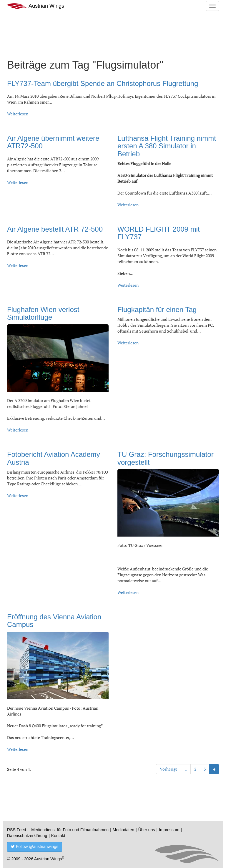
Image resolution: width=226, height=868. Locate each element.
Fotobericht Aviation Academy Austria (54, 458)
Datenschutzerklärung (27, 836)
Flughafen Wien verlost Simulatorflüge (43, 313)
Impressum (169, 830)
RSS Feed (17, 830)
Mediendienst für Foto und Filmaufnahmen (70, 830)
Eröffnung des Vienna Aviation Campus (54, 621)
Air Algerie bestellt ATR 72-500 (55, 229)
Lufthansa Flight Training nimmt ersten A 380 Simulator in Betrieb (167, 146)
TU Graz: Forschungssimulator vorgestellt (166, 458)
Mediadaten (123, 830)
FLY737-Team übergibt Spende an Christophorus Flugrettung (103, 83)
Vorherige (169, 769)
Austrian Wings (36, 6)
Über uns (147, 830)
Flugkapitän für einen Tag (157, 309)
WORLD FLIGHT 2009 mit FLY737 (159, 233)
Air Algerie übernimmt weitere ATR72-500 (53, 142)
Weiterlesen (18, 114)
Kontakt (58, 836)
